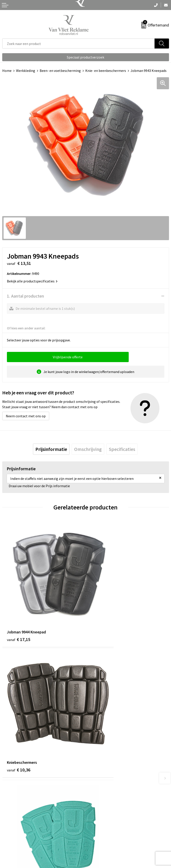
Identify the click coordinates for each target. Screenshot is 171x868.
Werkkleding (26, 71)
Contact (8, 826)
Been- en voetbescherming (60, 71)
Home (7, 71)
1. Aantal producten (25, 296)
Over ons (94, 752)
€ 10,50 (19, 715)
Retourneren (12, 832)
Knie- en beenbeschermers (106, 71)
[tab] (51, 449)
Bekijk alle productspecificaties (32, 281)
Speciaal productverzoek (85, 57)
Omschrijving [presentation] (88, 449)
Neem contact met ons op (26, 416)
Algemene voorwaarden (106, 826)
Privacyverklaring (101, 839)
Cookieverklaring (101, 832)
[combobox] (78, 44)
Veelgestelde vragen (103, 759)
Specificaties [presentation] (122, 449)
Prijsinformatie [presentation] (51, 449)
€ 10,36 (102, 611)
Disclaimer (96, 846)
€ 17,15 (19, 611)
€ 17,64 (102, 715)
